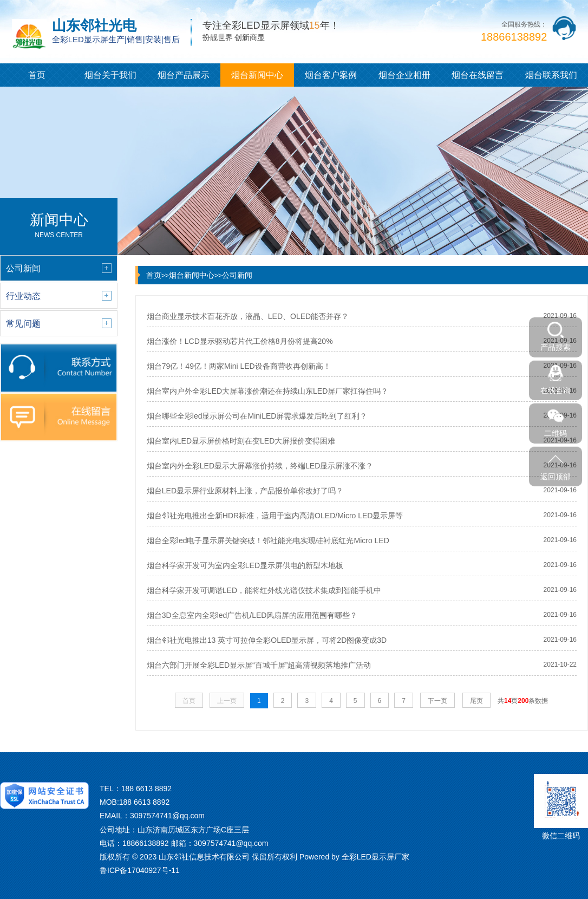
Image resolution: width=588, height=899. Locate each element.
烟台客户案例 (331, 75)
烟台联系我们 (551, 75)
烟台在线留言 (478, 75)
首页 (37, 75)
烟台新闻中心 (257, 75)
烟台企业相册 (404, 75)
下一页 (437, 701)
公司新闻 (237, 275)
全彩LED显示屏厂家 (375, 857)
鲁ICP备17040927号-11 (140, 870)
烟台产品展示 (184, 75)
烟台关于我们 (110, 75)
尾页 (476, 701)
